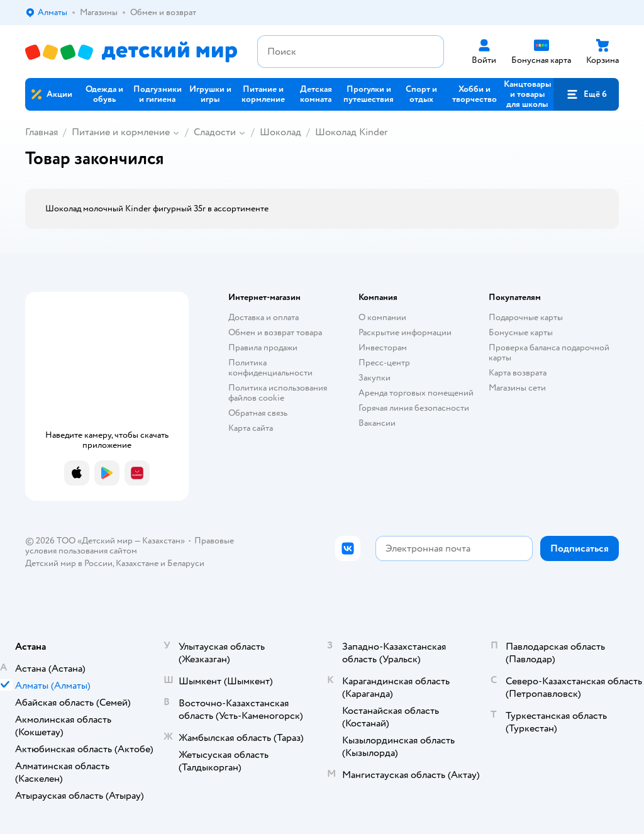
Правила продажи (263, 347)
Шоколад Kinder (351, 132)
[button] (586, 94)
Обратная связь (258, 413)
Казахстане (137, 563)
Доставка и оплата (264, 317)
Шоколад (280, 132)
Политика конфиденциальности (270, 368)
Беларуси (186, 563)
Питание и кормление (121, 132)
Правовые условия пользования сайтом (130, 546)
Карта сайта (251, 428)
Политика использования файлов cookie (278, 393)
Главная (42, 132)
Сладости (215, 132)
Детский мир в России (69, 563)
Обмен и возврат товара (275, 332)
